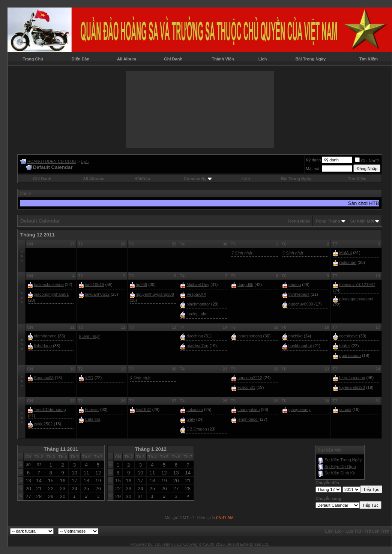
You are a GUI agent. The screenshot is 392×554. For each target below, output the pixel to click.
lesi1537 (143, 409)
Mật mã (313, 169)
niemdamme (45, 336)
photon (295, 285)
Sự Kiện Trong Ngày (343, 460)
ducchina (195, 336)
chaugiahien (249, 409)
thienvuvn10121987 (357, 285)
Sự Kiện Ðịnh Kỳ (340, 473)
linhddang (43, 346)
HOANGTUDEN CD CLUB (52, 161)
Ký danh (313, 160)
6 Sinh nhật (140, 378)
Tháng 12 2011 (38, 235)
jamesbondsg (250, 336)
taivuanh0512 (97, 294)
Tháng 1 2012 (150, 449)
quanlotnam (350, 355)
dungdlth (245, 285)
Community (198, 179)
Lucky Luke (197, 314)
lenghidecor (248, 419)
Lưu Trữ (353, 531)
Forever (92, 409)
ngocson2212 (250, 378)
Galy (191, 419)
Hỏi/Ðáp (142, 179)
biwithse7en (197, 346)
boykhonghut (300, 346)
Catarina (93, 419)
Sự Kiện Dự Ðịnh (340, 467)
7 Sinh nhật (242, 253)
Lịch (263, 59)
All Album (127, 59)
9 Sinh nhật (89, 336)
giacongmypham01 (51, 294)
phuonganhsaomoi (356, 299)
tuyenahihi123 (352, 387)
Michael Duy (198, 285)
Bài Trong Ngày (310, 59)
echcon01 (246, 387)
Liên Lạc (334, 531)
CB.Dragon (197, 429)
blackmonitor (198, 304)
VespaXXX (196, 294)
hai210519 (94, 285)
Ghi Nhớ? (367, 161)
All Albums (94, 179)
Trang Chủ (33, 59)
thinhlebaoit (299, 294)
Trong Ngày (299, 221)
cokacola (194, 409)
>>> (21, 256)
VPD (89, 378)
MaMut (345, 253)
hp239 (142, 285)
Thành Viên (223, 59)
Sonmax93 (44, 378)
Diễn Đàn (81, 59)
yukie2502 (43, 424)
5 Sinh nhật (293, 253)
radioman (348, 262)
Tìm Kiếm (369, 59)
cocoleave (348, 336)
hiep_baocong (352, 378)
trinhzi (345, 346)
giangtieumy (300, 409)
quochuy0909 (301, 304)
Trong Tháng (328, 221)
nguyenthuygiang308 (155, 294)
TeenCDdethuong (50, 409)
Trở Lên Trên (377, 531)
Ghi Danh (173, 59)
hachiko (296, 336)
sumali (345, 409)
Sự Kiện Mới (362, 221)
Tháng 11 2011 (61, 449)
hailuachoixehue (49, 285)
